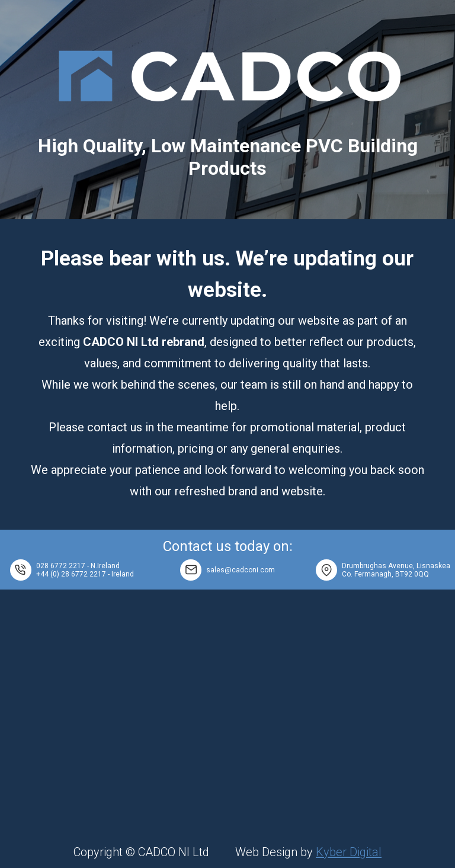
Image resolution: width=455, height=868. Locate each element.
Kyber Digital (349, 852)
